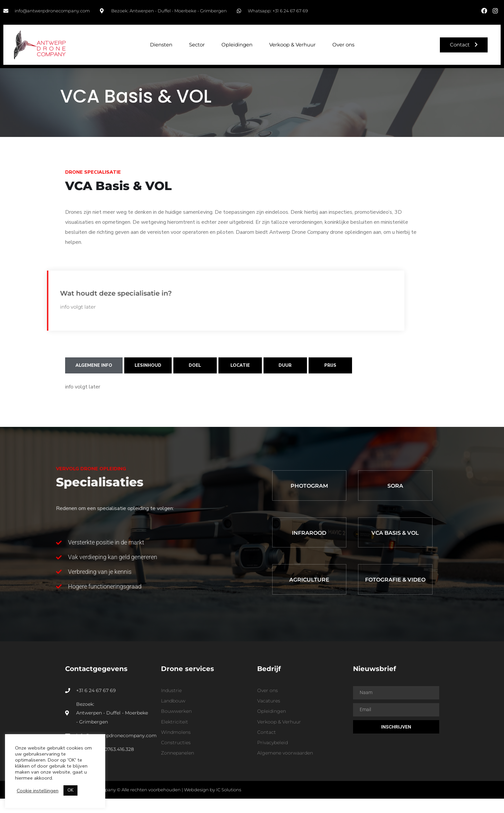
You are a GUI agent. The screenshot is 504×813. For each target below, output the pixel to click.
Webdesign (196, 804)
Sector (197, 45)
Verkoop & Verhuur (292, 45)
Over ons (343, 45)
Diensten (161, 45)
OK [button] (70, 790)
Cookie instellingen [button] (38, 791)
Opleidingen (237, 45)
